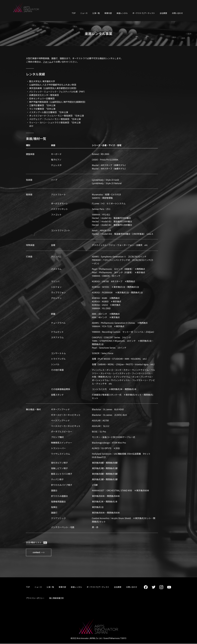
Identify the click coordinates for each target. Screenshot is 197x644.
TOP (74, 13)
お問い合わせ (177, 13)
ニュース (84, 13)
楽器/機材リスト (36, 543)
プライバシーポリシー (35, 598)
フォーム (47, 62)
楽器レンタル (122, 13)
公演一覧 (96, 13)
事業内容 (108, 13)
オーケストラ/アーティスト (144, 13)
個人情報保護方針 (57, 598)
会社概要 (163, 13)
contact (40, 553)
